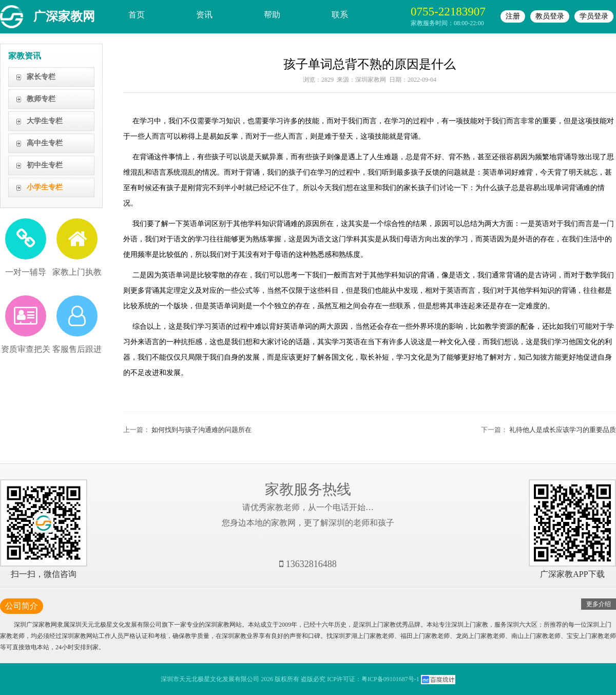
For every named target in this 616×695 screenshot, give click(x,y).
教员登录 (550, 16)
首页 (137, 15)
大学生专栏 (45, 121)
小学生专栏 (45, 187)
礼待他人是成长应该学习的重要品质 (563, 430)
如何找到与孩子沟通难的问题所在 (201, 430)
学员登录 (594, 16)
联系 (340, 15)
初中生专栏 (45, 165)
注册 (513, 16)
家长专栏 (41, 77)
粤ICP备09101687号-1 (390, 679)
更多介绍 (599, 604)
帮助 (272, 15)
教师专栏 (41, 99)
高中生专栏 (45, 143)
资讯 (204, 15)
